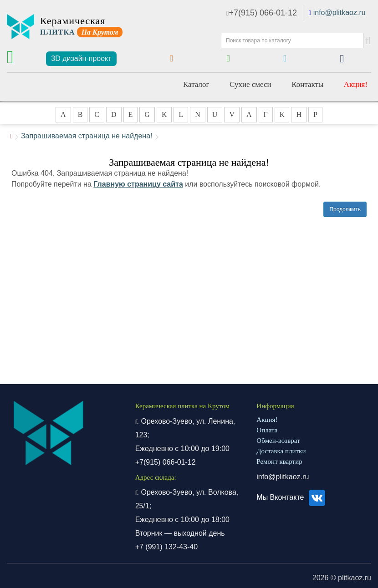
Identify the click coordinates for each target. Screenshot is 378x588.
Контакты (307, 84)
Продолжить (345, 209)
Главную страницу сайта (138, 184)
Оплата (267, 430)
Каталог (196, 84)
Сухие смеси (250, 84)
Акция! (356, 84)
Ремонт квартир (279, 461)
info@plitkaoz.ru (340, 13)
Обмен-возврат (278, 441)
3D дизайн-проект (81, 58)
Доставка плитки (281, 451)
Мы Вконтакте (292, 497)
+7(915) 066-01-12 (262, 13)
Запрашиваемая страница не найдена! (87, 136)
